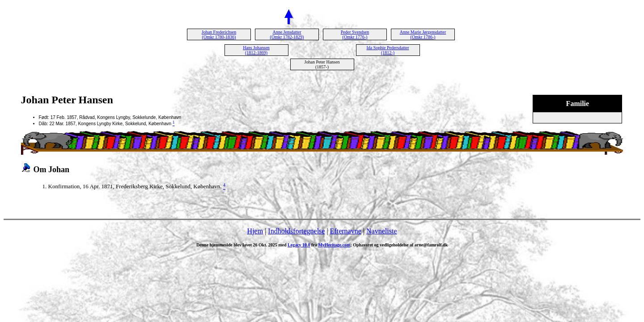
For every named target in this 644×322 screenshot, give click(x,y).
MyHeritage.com (334, 245)
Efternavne (346, 231)
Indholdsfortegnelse (296, 231)
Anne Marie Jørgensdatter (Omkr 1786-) (423, 34)
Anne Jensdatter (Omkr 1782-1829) (287, 34)
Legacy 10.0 (299, 245)
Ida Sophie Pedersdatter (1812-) (388, 50)
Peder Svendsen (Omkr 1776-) (355, 34)
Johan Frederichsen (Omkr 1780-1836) (219, 34)
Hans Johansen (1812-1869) (256, 50)
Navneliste (381, 231)
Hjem (255, 231)
